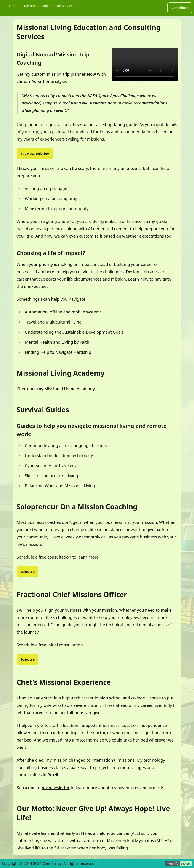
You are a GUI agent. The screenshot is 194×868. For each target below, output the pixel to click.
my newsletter (56, 788)
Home (14, 6)
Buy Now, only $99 (35, 154)
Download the (145, 65)
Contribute (180, 8)
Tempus (50, 103)
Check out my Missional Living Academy (56, 389)
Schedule (28, 572)
